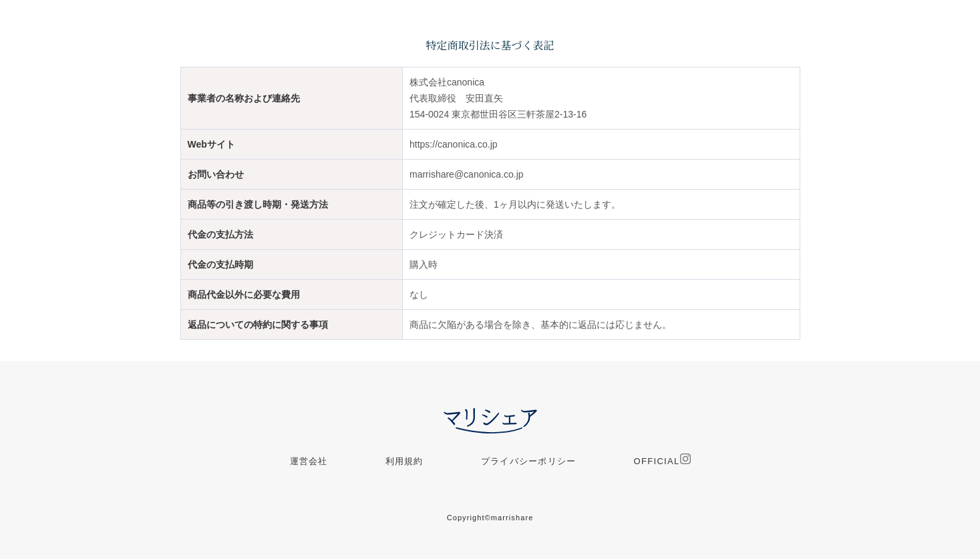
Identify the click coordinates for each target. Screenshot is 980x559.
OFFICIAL (662, 460)
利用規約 (404, 461)
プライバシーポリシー (529, 461)
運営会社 (309, 461)
